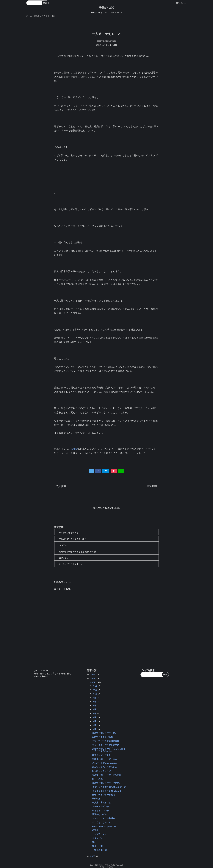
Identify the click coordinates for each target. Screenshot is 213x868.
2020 (93, 856)
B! (106, 471)
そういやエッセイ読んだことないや (109, 787)
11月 (95, 690)
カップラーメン (99, 834)
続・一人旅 (97, 779)
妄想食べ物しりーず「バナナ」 (107, 783)
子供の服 (96, 799)
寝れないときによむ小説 (107, 45)
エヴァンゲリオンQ (101, 755)
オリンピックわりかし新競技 (106, 745)
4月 (95, 717)
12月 (95, 686)
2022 (93, 678)
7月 (95, 705)
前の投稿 (152, 486)
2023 (93, 674)
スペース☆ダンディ (101, 807)
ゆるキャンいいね (100, 810)
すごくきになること (101, 822)
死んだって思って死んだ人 (105, 767)
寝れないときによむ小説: (107, 508)
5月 (95, 713)
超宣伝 (95, 830)
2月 (95, 725)
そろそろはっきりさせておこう (107, 791)
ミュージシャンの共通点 (104, 818)
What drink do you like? (104, 826)
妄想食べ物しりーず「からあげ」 (108, 775)
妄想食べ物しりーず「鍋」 (105, 733)
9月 (95, 698)
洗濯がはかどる (99, 814)
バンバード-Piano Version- (105, 763)
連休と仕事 (97, 846)
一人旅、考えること (101, 802)
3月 (95, 721)
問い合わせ (181, 3)
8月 (95, 702)
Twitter (74, 449)
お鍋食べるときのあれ (102, 737)
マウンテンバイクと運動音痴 (106, 741)
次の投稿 (61, 486)
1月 (95, 729)
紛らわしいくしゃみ (101, 771)
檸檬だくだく (106, 8)
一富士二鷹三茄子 (100, 850)
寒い (94, 842)
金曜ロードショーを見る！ (105, 795)
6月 (95, 709)
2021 (93, 682)
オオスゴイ (97, 838)
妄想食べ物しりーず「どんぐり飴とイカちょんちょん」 (109, 750)
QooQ (111, 867)
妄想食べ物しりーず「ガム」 (106, 759)
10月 (95, 694)
